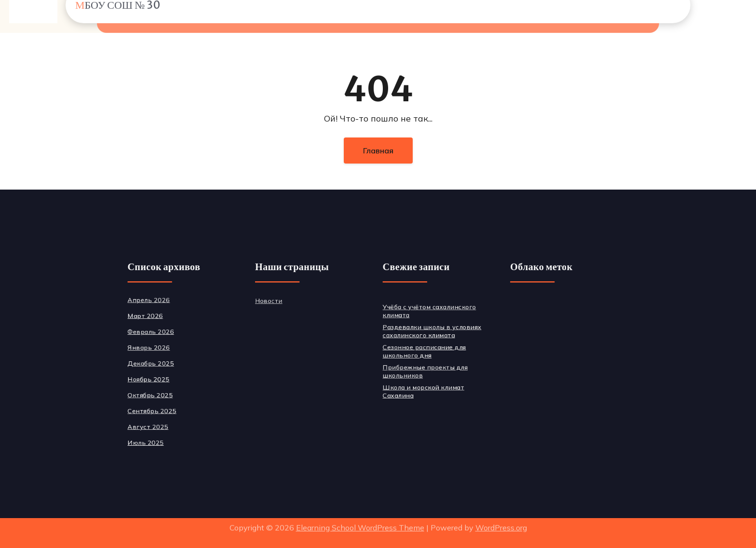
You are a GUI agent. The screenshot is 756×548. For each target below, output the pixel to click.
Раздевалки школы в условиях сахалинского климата (427, 333)
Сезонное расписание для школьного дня (420, 351)
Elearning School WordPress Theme (360, 523)
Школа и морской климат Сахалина (420, 388)
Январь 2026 (168, 348)
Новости (278, 305)
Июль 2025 (166, 435)
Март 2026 (165, 319)
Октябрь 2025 (170, 391)
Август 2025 (168, 420)
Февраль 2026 (170, 334)
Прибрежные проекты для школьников (421, 370)
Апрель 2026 (168, 305)
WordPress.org (501, 523)
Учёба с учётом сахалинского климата (425, 315)
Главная (378, 151)
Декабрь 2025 (170, 363)
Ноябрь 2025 (168, 377)
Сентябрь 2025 (171, 406)
